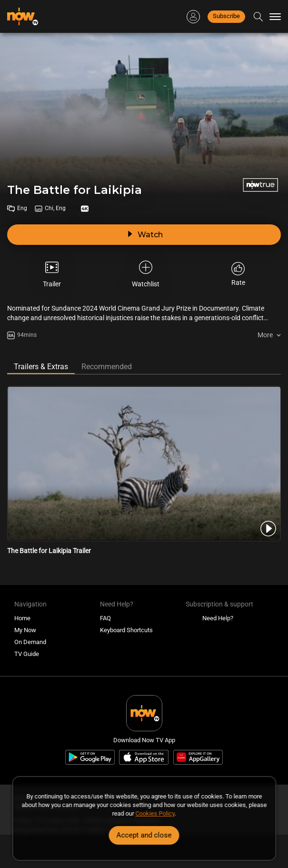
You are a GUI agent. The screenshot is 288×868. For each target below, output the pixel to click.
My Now (25, 630)
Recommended (107, 367)
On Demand (30, 642)
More (265, 335)
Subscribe (226, 16)
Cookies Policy (155, 813)
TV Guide (27, 654)
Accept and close (144, 835)
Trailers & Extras (41, 367)
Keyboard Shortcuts (126, 630)
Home (22, 618)
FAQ (105, 618)
